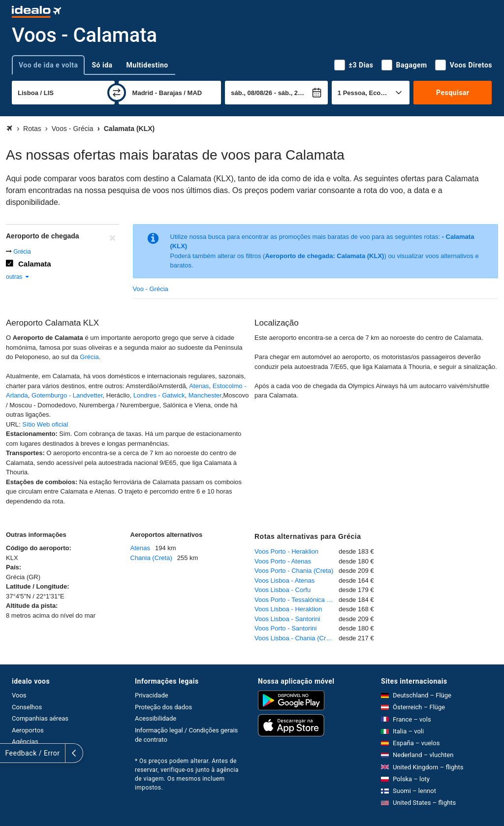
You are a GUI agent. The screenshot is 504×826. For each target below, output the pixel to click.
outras (18, 277)
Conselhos (27, 707)
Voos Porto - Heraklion (286, 551)
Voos (19, 695)
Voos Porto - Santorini (285, 628)
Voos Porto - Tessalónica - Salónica (297, 600)
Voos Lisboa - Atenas (284, 580)
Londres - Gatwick (159, 395)
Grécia (22, 252)
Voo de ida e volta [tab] (48, 65)
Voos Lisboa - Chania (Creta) (296, 638)
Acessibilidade (156, 718)
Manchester (205, 395)
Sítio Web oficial (45, 424)
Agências (25, 742)
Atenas (199, 386)
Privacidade (152, 695)
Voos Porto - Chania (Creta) (294, 571)
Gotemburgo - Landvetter (67, 395)
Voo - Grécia (151, 289)
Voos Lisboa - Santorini (287, 619)
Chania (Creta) (151, 558)
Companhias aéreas (40, 718)
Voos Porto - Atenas (283, 561)
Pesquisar (453, 93)
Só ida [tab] (102, 65)
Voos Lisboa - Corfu (283, 590)
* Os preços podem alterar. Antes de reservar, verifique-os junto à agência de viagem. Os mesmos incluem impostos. (187, 774)
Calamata (35, 264)
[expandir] (9, 753)
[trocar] (117, 93)
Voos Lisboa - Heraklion (288, 609)
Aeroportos (28, 730)
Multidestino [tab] (147, 65)
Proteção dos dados (163, 707)
